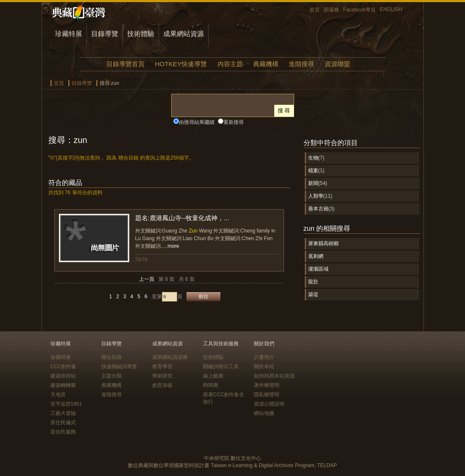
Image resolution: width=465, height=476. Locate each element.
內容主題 (230, 64)
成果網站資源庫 (170, 357)
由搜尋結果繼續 (197, 122)
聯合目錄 (111, 357)
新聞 (313, 183)
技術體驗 (141, 34)
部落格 (331, 10)
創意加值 (162, 385)
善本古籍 (318, 209)
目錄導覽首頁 (125, 64)
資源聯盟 (337, 64)
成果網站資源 (184, 34)
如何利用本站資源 (274, 376)
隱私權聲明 (267, 395)
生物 (313, 158)
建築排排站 (63, 376)
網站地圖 (264, 413)
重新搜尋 (234, 122)
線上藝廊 (213, 376)
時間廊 (211, 385)
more (173, 246)
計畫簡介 (264, 357)
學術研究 (162, 376)
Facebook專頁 (360, 10)
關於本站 (264, 367)
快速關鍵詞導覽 (119, 367)
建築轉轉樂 (63, 385)
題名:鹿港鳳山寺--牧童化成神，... (182, 218)
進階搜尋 (301, 64)
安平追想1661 (66, 404)
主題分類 (111, 376)
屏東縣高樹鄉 (323, 244)
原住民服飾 (63, 432)
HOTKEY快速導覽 (181, 64)
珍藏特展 (69, 34)
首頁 (315, 10)
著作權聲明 (267, 385)
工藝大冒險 (63, 413)
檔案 (313, 171)
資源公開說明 (269, 404)
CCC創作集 (64, 367)
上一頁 (147, 279)
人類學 (316, 196)
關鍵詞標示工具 (221, 367)
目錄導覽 (105, 34)
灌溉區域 (318, 269)
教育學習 (162, 367)
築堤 (313, 294)
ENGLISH (391, 9)
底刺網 (316, 256)
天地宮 (58, 395)
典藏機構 (266, 64)
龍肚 (313, 282)
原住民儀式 (63, 423)
